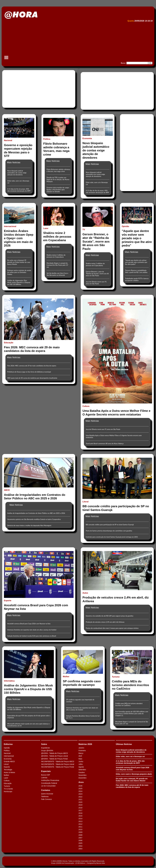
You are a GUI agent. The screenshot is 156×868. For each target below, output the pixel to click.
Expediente (45, 748)
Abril (80, 756)
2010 (80, 830)
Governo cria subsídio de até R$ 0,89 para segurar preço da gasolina (109, 616)
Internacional (9, 756)
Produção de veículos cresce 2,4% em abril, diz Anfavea (105, 622)
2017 (80, 810)
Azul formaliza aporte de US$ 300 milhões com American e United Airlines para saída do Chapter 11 (132, 714)
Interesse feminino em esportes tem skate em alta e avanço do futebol (32, 630)
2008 (80, 835)
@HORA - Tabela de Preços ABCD (54, 753)
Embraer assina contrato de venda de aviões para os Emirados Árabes (19, 272)
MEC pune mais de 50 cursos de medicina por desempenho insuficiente (32, 378)
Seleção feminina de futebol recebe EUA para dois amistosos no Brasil (32, 636)
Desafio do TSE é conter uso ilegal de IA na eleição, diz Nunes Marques (58, 179)
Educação (8, 783)
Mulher (6, 775)
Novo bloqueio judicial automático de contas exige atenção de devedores (17, 173)
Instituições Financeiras (50, 780)
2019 (80, 805)
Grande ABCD (9, 761)
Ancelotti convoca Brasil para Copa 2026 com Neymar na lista (29, 624)
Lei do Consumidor (48, 786)
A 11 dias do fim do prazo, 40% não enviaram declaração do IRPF (19, 190)
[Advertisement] (77, 41)
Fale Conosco (46, 799)
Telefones (45, 797)
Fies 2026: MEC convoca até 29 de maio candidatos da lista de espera (32, 366)
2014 (80, 819)
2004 (80, 846)
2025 (80, 789)
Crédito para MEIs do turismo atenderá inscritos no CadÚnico (129, 704)
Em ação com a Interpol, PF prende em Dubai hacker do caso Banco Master (19, 262)
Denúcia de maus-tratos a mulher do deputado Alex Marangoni (29, 525)
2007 (80, 838)
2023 (80, 794)
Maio (80, 759)
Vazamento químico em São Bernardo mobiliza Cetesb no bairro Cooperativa (34, 519)
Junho (81, 761)
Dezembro (82, 778)
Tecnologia (8, 770)
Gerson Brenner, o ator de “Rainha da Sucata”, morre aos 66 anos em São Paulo (97, 274)
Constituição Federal (49, 783)
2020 (80, 802)
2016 (80, 813)
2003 (80, 849)
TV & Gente (8, 789)
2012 (80, 824)
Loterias (44, 778)
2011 (80, 827)
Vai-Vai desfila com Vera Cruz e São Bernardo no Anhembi (57, 274)
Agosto (81, 767)
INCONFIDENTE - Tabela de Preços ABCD (58, 761)
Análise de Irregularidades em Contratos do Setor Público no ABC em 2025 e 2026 (36, 513)
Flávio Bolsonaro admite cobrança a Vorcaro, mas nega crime (58, 170)
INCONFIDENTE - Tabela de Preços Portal (58, 767)
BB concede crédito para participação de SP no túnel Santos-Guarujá (110, 525)
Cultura (7, 781)
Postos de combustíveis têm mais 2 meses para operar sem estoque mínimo (112, 628)
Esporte (7, 767)
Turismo (7, 786)
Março (81, 753)
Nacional (7, 753)
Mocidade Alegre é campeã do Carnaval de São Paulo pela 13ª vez (57, 265)
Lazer (6, 778)
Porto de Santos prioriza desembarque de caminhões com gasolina (109, 531)
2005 (80, 843)
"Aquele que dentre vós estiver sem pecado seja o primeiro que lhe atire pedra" (136, 262)
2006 (80, 840)
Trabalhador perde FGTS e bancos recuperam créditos (137, 279)
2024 (80, 791)
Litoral (6, 764)
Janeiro (81, 748)
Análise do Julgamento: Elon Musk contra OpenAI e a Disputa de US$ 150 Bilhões (19, 282)
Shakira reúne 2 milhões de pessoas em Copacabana (56, 256)
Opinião (7, 748)
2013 (80, 821)
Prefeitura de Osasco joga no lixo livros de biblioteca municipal (29, 372)
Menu (6, 59)
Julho (81, 764)
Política (7, 751)
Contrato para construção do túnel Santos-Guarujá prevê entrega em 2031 (112, 537)
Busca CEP (46, 775)
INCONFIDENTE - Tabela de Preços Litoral (58, 764)
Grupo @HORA (47, 751)
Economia (8, 759)
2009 (80, 832)
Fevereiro (82, 751)
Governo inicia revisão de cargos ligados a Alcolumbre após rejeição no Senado (58, 190)
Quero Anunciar (47, 794)
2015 (80, 816)
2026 (80, 786)
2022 (80, 797)
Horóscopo (8, 791)
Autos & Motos (9, 772)
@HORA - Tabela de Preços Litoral (54, 756)
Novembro (82, 775)
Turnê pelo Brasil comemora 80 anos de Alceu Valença (105, 444)
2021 (80, 799)
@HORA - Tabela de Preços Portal (54, 759)
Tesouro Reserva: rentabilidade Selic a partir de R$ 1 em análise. (136, 271)
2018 (80, 808)
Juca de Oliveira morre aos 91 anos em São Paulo (96, 283)
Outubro (82, 772)
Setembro (82, 770)
